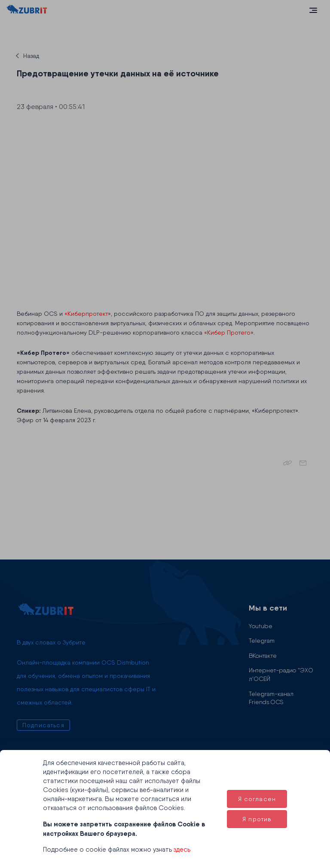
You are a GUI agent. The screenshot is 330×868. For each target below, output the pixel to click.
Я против (257, 819)
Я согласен (257, 799)
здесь (182, 850)
